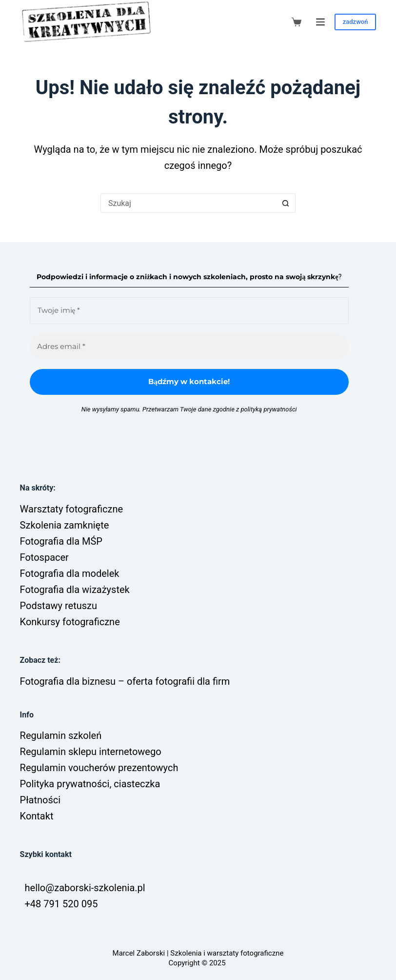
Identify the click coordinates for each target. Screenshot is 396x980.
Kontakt (37, 816)
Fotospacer (44, 557)
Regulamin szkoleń (61, 735)
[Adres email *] (189, 347)
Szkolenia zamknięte (65, 525)
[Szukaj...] (188, 203)
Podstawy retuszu (59, 606)
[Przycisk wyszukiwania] (286, 203)
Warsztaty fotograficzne (71, 509)
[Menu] (320, 22)
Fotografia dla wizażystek (75, 590)
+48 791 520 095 (61, 904)
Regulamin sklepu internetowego (91, 752)
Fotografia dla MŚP (61, 541)
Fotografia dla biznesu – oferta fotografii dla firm (125, 681)
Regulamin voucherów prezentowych (99, 768)
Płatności (40, 800)
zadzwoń (356, 22)
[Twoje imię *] (189, 311)
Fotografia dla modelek (70, 573)
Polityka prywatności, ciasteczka (90, 784)
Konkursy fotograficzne (70, 622)
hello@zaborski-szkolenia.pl (85, 888)
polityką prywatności (268, 409)
